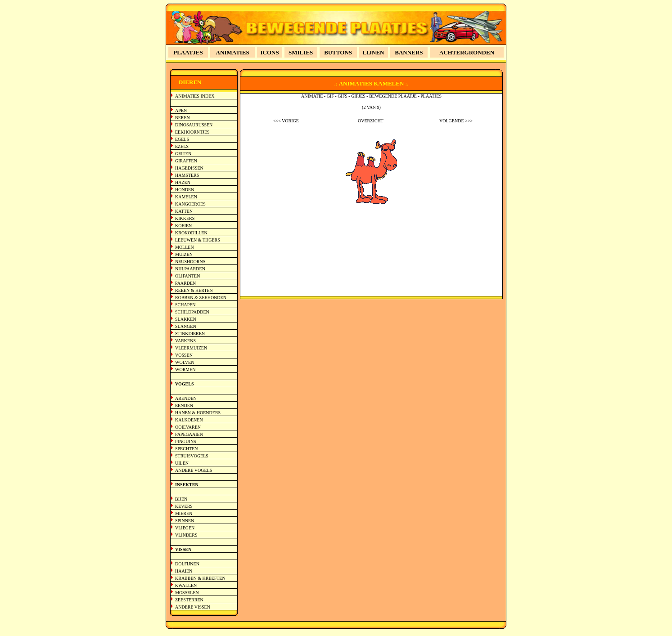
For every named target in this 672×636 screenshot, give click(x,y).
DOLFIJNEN (187, 564)
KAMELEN (186, 197)
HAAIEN (184, 571)
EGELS (182, 139)
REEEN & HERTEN (194, 290)
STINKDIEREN (190, 334)
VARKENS (185, 341)
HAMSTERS (187, 175)
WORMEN (185, 370)
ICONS (270, 52)
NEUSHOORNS (190, 262)
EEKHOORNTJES (192, 132)
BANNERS (409, 52)
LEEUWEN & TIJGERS (198, 240)
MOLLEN (185, 247)
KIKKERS (185, 218)
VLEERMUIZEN (191, 348)
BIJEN (181, 499)
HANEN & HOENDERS (198, 413)
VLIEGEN (185, 528)
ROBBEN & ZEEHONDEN (201, 298)
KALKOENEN (189, 420)
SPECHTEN (187, 449)
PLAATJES (188, 52)
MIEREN (184, 513)
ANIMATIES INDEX (195, 96)
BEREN (183, 118)
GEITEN (183, 154)
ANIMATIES (233, 52)
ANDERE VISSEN (193, 607)
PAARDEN (185, 283)
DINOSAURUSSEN (194, 125)
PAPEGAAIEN (189, 434)
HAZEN (183, 182)
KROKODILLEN (191, 233)
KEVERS (184, 506)
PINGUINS (186, 441)
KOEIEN (183, 226)
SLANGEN (186, 326)
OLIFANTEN (187, 276)
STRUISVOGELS (192, 456)
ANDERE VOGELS (194, 470)
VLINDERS (186, 535)
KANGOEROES (190, 204)
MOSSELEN (187, 593)
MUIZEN (184, 254)
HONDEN (185, 190)
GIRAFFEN (186, 161)
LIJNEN (374, 52)
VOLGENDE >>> (456, 121)
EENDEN (184, 405)
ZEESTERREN (189, 600)
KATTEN (184, 211)
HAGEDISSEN (189, 168)
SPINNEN (185, 521)
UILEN (182, 463)
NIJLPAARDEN (190, 269)
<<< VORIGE (286, 121)
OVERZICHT (371, 121)
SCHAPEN (185, 305)
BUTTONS (338, 52)
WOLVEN (185, 362)
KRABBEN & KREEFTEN (200, 578)
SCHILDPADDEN (192, 312)
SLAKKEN (186, 319)
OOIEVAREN (188, 427)
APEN (181, 110)
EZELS (182, 146)
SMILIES (301, 52)
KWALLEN (186, 585)
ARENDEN (186, 398)
